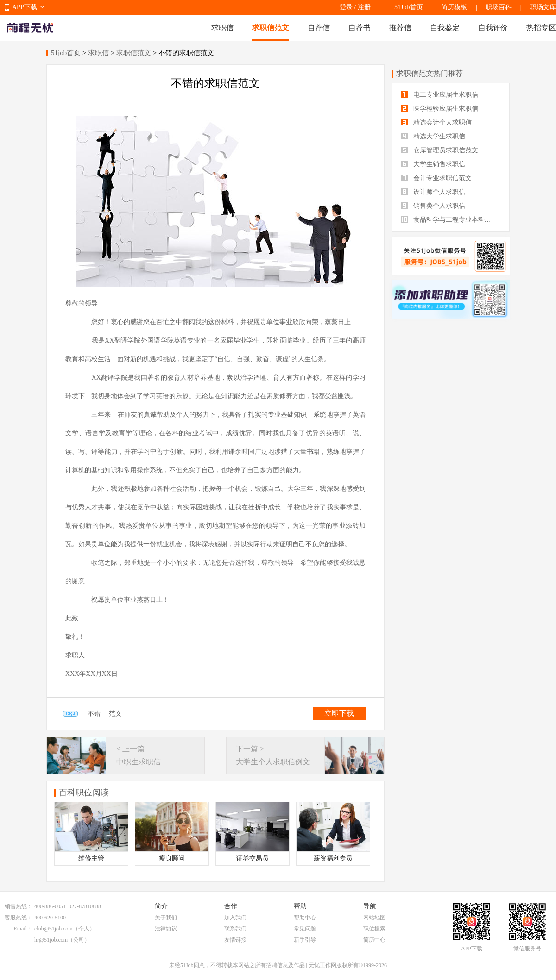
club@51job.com (54, 929)
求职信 (222, 28)
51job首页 (66, 53)
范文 (115, 714)
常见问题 (305, 929)
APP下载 (25, 7)
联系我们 (235, 929)
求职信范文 (271, 28)
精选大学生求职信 (433, 136)
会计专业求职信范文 (436, 178)
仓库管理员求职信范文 (440, 150)
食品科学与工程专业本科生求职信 (451, 220)
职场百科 (499, 7)
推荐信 (400, 28)
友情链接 (235, 940)
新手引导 (305, 940)
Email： (23, 929)
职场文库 (543, 7)
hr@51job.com (51, 940)
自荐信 (319, 28)
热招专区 (541, 28)
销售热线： (19, 906)
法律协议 (166, 929)
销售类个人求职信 (433, 206)
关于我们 (166, 918)
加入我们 (235, 918)
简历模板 (454, 7)
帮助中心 (305, 918)
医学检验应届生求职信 (440, 109)
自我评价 (493, 28)
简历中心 (374, 940)
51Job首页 (408, 7)
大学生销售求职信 (433, 164)
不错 (94, 714)
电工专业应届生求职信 (440, 95)
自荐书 (360, 28)
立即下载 (339, 713)
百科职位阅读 (84, 793)
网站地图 (374, 918)
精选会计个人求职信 (436, 122)
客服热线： (19, 918)
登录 (346, 7)
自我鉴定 (445, 28)
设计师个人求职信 (433, 192)
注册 (364, 7)
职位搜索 (374, 929)
